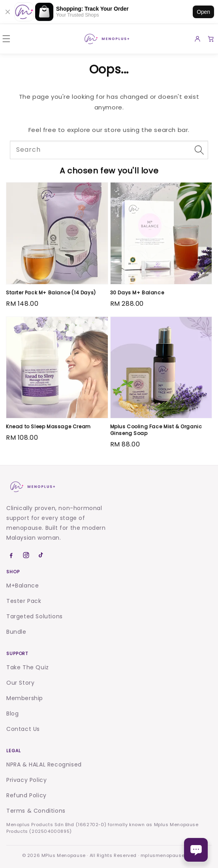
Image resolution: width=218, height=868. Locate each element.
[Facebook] (11, 555)
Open (203, 12)
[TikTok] (41, 555)
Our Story (20, 683)
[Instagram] (26, 555)
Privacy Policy (26, 780)
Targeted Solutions (35, 616)
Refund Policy (26, 795)
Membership (25, 698)
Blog (12, 714)
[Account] (197, 39)
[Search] (199, 150)
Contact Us (23, 729)
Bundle (16, 632)
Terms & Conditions (36, 811)
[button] (6, 39)
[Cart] (211, 39)
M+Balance (23, 586)
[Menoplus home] (32, 487)
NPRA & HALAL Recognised (44, 764)
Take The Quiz (28, 667)
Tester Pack (24, 601)
